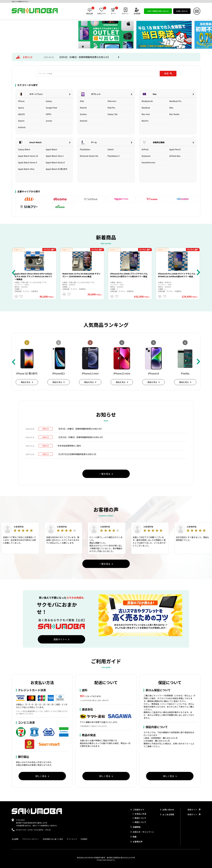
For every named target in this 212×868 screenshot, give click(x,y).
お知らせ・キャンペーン (142, 832)
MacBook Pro (175, 101)
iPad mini (112, 101)
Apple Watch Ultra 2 (55, 156)
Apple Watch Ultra (26, 169)
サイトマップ (72, 839)
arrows (49, 121)
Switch (111, 149)
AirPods (145, 149)
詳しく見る (42, 776)
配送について (140, 818)
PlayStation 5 (114, 156)
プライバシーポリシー (31, 839)
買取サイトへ (61, 639)
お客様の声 (137, 842)
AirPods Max (175, 156)
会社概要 (15, 839)
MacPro (145, 121)
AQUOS (21, 114)
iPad (82, 101)
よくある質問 (167, 814)
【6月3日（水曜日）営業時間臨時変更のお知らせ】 (84, 57)
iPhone (21, 101)
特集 (134, 837)
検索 (168, 74)
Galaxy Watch (24, 149)
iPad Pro (111, 108)
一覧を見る (106, 474)
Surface (83, 114)
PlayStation (85, 149)
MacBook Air (147, 101)
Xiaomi (21, 121)
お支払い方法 (140, 814)
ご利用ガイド (138, 810)
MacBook (146, 108)
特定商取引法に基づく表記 (53, 839)
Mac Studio (174, 114)
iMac (171, 108)
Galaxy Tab (112, 114)
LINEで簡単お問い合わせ (158, 11)
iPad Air (83, 108)
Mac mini (146, 114)
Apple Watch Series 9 (28, 162)
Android (22, 127)
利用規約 (84, 839)
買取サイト (194, 810)
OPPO (49, 114)
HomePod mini (148, 162)
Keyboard (146, 156)
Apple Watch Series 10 (28, 156)
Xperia (21, 108)
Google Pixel (52, 108)
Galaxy (49, 101)
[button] (14, 273)
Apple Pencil (175, 149)
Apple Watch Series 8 (55, 162)
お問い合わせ (182, 11)
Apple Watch (52, 149)
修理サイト (194, 814)
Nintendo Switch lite (89, 156)
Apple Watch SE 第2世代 (57, 169)
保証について (140, 822)
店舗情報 (136, 827)
